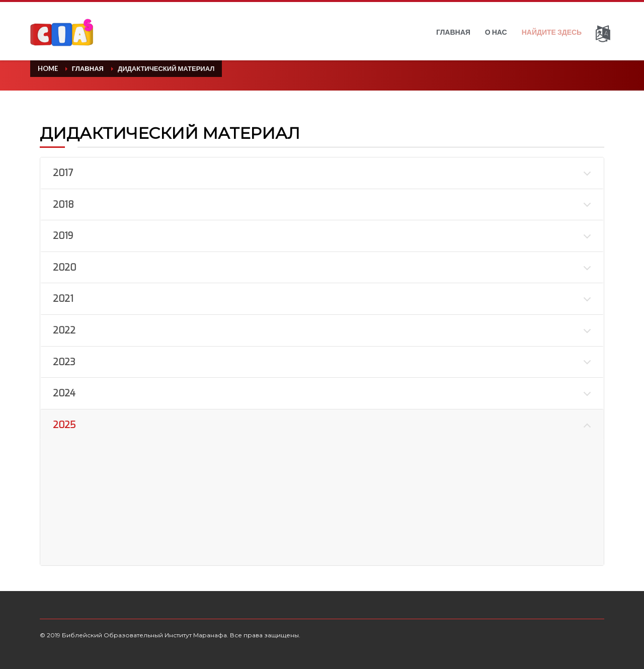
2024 (64, 393)
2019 (63, 236)
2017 (63, 173)
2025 (64, 425)
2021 (63, 299)
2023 (64, 362)
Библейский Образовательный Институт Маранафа (144, 635)
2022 (64, 330)
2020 (64, 268)
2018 (63, 205)
